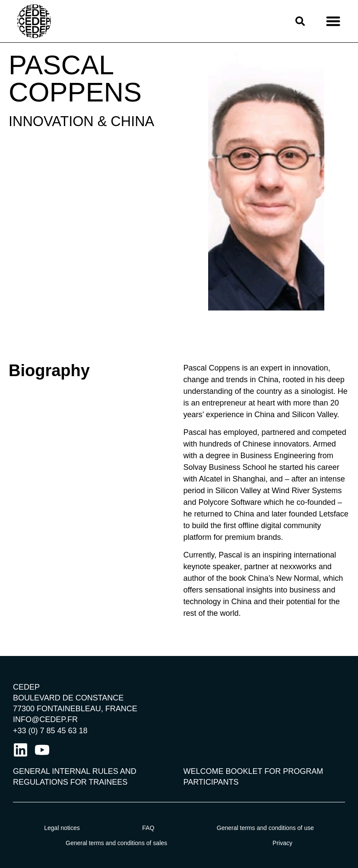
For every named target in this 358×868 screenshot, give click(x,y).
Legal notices (62, 828)
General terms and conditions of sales (116, 843)
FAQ (148, 828)
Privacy (282, 843)
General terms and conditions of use (265, 828)
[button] (333, 21)
